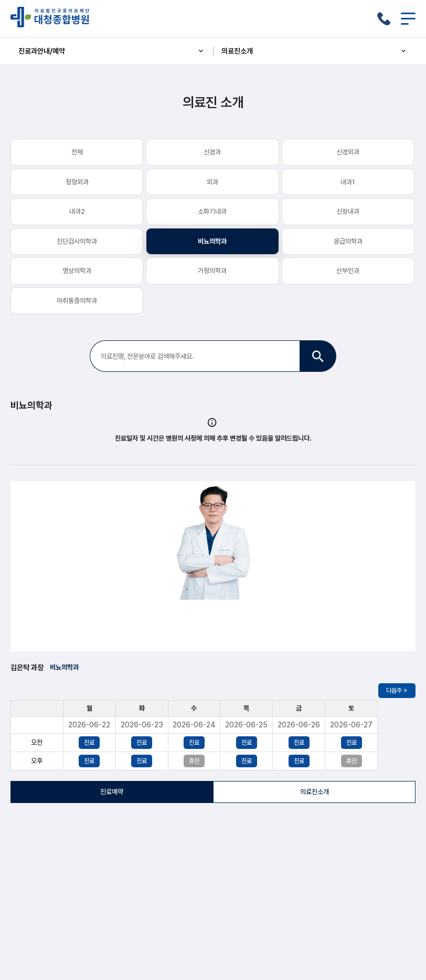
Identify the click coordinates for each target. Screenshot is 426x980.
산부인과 (348, 271)
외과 (212, 182)
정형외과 (77, 182)
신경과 (212, 152)
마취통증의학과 (77, 301)
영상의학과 (77, 271)
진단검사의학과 (77, 241)
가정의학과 (212, 271)
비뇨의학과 (212, 241)
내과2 (77, 211)
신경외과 (348, 152)
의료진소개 (315, 51)
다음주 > (397, 691)
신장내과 (348, 211)
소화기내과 (212, 211)
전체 (77, 152)
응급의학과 (348, 241)
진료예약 (112, 792)
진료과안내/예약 (112, 51)
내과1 (348, 182)
